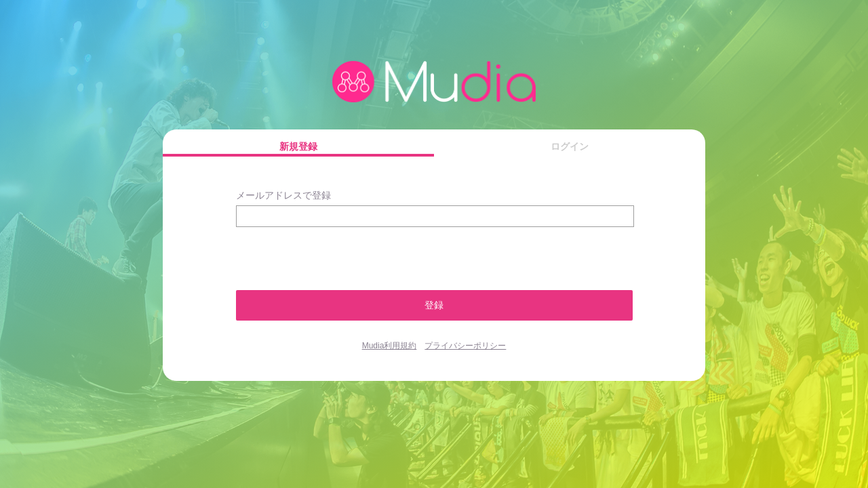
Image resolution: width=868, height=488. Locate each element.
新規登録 (298, 146)
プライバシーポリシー (465, 346)
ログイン (570, 146)
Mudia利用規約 (390, 346)
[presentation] (308, 252)
